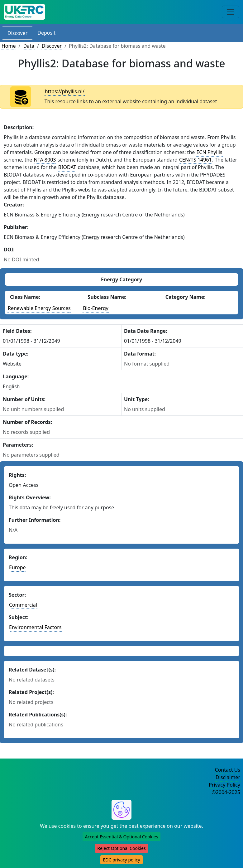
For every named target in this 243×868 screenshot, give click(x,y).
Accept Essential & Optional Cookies (122, 837)
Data (29, 46)
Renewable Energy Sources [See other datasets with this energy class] (39, 308)
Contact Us (228, 770)
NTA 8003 (45, 160)
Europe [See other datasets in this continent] (17, 567)
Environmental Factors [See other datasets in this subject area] (35, 627)
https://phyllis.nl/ (65, 91)
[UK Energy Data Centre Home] (24, 12)
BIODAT (67, 167)
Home (9, 46)
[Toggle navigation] (231, 12)
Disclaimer (228, 777)
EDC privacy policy (121, 860)
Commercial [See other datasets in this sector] (23, 605)
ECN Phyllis (209, 152)
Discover (17, 33)
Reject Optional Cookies (121, 848)
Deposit (46, 33)
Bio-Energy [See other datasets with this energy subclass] (96, 308)
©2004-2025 (226, 792)
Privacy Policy (224, 785)
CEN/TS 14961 (195, 160)
